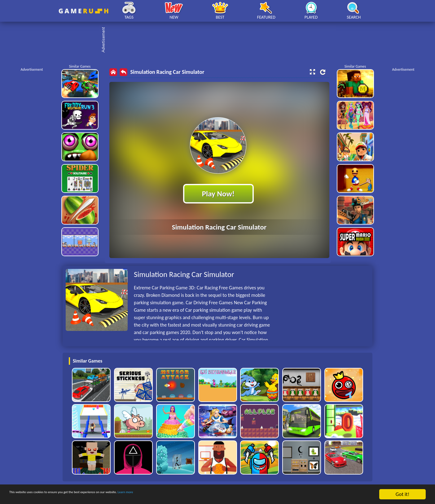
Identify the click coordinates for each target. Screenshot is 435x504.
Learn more (193, 495)
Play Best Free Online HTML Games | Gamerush (83, 11)
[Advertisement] (221, 40)
